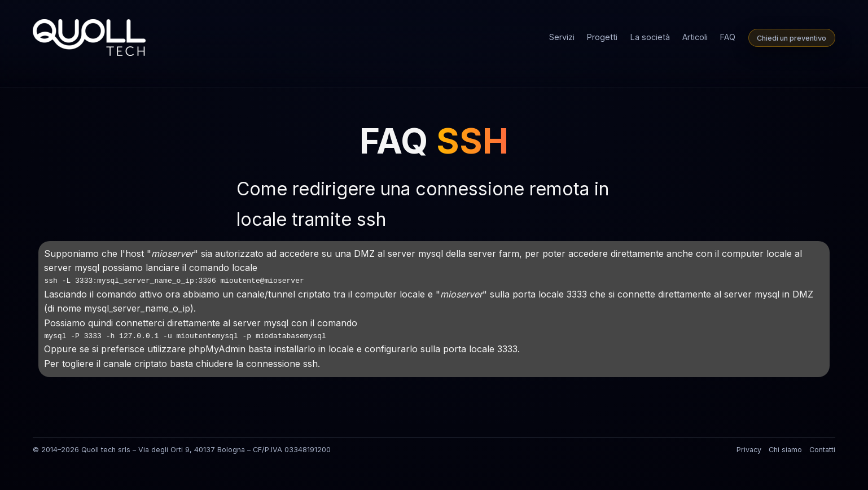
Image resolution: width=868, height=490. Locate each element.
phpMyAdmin (217, 349)
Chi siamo (785, 450)
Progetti (602, 37)
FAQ (728, 37)
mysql (87, 268)
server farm (494, 253)
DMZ (364, 253)
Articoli (695, 37)
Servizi (562, 37)
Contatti (822, 450)
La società (650, 37)
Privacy (749, 450)
